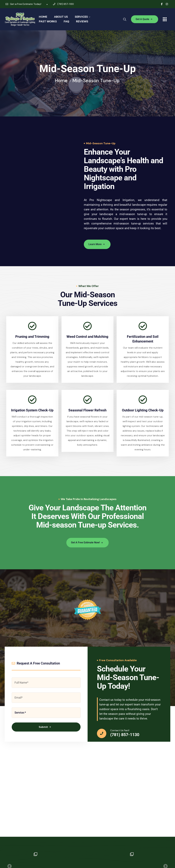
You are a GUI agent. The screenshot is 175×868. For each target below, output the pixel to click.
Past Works (48, 21)
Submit (45, 727)
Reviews (82, 21)
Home (43, 17)
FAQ (66, 21)
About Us (61, 17)
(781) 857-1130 (66, 4)
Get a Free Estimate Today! (26, 4)
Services (81, 17)
